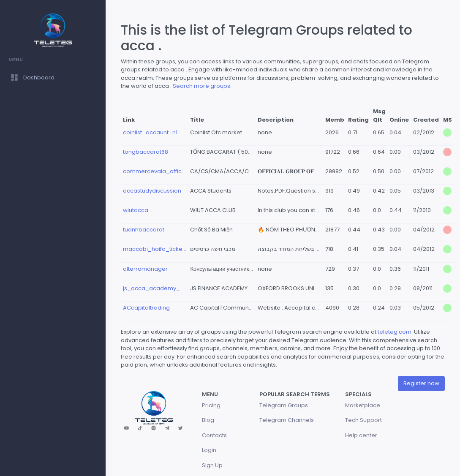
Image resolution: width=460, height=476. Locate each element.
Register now (421, 383)
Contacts (214, 435)
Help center (361, 435)
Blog (208, 420)
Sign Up (212, 465)
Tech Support (363, 420)
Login (209, 450)
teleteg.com (395, 332)
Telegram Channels (287, 420)
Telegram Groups (284, 405)
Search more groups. (202, 86)
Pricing (211, 405)
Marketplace (363, 405)
